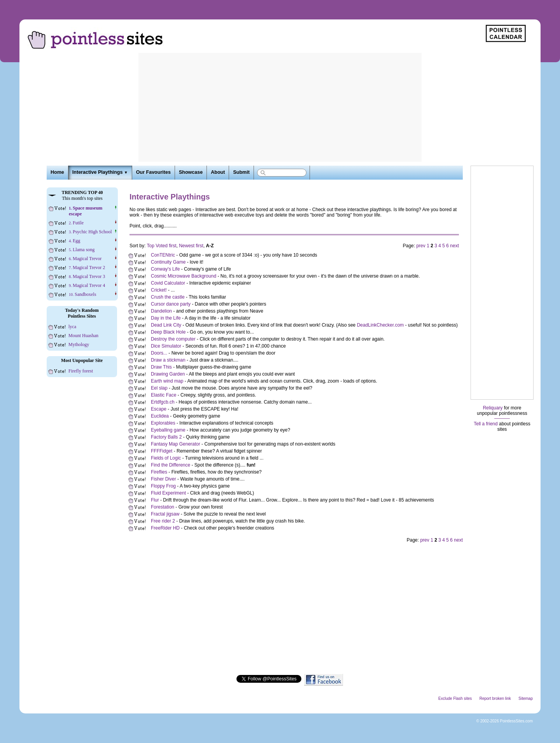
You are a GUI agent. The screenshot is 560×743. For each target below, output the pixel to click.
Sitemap (526, 698)
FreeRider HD (165, 528)
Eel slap (159, 388)
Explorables (163, 423)
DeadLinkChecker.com (381, 325)
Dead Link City (166, 325)
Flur (155, 500)
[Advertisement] (280, 107)
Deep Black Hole (168, 332)
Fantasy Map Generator (176, 444)
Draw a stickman (168, 360)
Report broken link (495, 698)
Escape (159, 409)
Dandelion (161, 311)
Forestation (163, 507)
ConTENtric (163, 255)
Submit (241, 172)
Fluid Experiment (168, 493)
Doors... (159, 353)
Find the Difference (171, 465)
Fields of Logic (166, 458)
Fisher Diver (164, 479)
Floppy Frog (163, 486)
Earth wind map (167, 381)
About (218, 172)
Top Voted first (161, 246)
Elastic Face (164, 395)
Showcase (191, 172)
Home (57, 172)
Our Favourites (153, 172)
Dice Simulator (166, 346)
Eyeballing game (168, 430)
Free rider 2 (163, 521)
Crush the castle (168, 297)
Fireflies (159, 472)
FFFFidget (162, 451)
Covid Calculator (168, 283)
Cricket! (159, 290)
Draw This (161, 367)
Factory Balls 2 (166, 437)
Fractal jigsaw (165, 514)
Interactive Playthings (100, 172)
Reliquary (493, 408)
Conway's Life (165, 269)
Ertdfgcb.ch (163, 402)
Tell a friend (486, 424)
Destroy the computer (173, 339)
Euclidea (160, 416)
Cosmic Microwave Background (184, 276)
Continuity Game (168, 262)
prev (421, 246)
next (454, 246)
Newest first (191, 246)
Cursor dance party (171, 304)
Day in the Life (166, 318)
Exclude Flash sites (455, 698)
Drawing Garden (168, 374)
